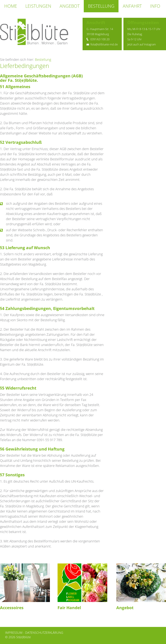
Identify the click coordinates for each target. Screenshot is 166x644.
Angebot (70, 6)
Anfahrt (132, 6)
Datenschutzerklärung (44, 633)
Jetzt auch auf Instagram (142, 44)
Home (11, 6)
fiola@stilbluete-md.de (104, 44)
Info (155, 6)
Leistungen (38, 6)
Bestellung (101, 6)
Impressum (14, 633)
